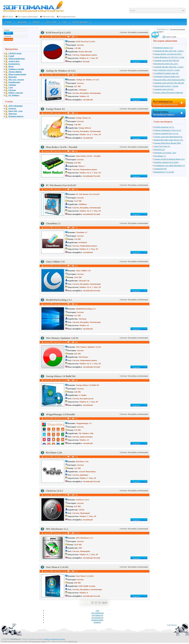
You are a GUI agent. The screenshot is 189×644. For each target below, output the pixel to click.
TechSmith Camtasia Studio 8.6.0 (167, 76)
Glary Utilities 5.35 (55, 262)
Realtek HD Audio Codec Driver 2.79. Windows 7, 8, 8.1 (169, 140)
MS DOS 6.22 (159, 149)
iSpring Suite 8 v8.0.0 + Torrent (166, 86)
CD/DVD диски (15, 53)
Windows (44, 641)
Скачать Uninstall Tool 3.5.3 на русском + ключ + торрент (166, 134)
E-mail (11, 56)
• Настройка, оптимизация (137, 32)
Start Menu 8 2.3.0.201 (57, 567)
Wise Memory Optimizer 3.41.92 (62, 338)
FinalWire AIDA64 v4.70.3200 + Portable (167, 162)
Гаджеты (12, 108)
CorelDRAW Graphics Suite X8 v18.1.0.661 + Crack (166, 73)
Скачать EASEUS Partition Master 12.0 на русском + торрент (169, 159)
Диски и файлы (15, 72)
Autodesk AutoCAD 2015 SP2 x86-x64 (169, 83)
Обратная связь (48, 17)
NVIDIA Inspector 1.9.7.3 (164, 127)
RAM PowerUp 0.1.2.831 (58, 33)
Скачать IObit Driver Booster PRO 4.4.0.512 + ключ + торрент (167, 143)
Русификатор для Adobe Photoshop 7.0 (169, 165)
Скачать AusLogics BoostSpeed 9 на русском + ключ (168, 137)
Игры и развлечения (17, 74)
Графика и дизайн (16, 69)
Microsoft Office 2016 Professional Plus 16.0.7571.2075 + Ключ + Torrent (169, 80)
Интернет (13, 77)
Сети (11, 87)
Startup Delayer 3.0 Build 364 (61, 376)
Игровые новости (16, 116)
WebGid (47, 37)
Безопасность (14, 64)
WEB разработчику (17, 59)
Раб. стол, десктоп (16, 79)
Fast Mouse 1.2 (160, 156)
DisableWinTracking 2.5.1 (59, 300)
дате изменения (97, 613)
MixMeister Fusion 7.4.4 (163, 48)
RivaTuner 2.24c (54, 453)
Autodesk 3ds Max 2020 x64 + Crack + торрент (169, 67)
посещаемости (97, 618)
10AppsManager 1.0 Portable (60, 414)
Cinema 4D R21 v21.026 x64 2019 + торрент (168, 54)
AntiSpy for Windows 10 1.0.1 (61, 71)
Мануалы (13, 114)
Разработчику (14, 82)
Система (123, 32)
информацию (73, 641)
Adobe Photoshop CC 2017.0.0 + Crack (169, 57)
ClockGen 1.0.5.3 (54, 491)
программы (36, 641)
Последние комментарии (28, 17)
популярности (97, 615)
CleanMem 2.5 (53, 223)
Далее (105, 603)
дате (97, 611)
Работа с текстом (16, 93)
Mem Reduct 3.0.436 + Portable (62, 147)
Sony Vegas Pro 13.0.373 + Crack (167, 70)
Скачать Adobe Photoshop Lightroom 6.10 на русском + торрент (169, 93)
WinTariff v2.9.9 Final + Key (165, 153)
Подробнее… (137, 62)
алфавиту (97, 622)
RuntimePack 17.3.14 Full (164, 172)
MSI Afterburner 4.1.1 (57, 529)
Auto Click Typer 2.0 (162, 146)
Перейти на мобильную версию (54, 639)
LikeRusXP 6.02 (160, 169)
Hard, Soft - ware (16, 111)
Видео (11, 66)
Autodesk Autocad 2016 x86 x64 (167, 60)
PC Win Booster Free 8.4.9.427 (61, 185)
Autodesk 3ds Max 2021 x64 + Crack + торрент (169, 51)
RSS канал (9, 17)
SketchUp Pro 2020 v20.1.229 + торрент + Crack (166, 64)
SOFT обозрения (16, 106)
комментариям (97, 620)
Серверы (12, 85)
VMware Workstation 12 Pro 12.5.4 (168, 130)
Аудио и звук (14, 61)
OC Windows (14, 95)
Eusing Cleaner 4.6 (55, 109)
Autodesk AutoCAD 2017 (164, 89)
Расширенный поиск (67, 17)
